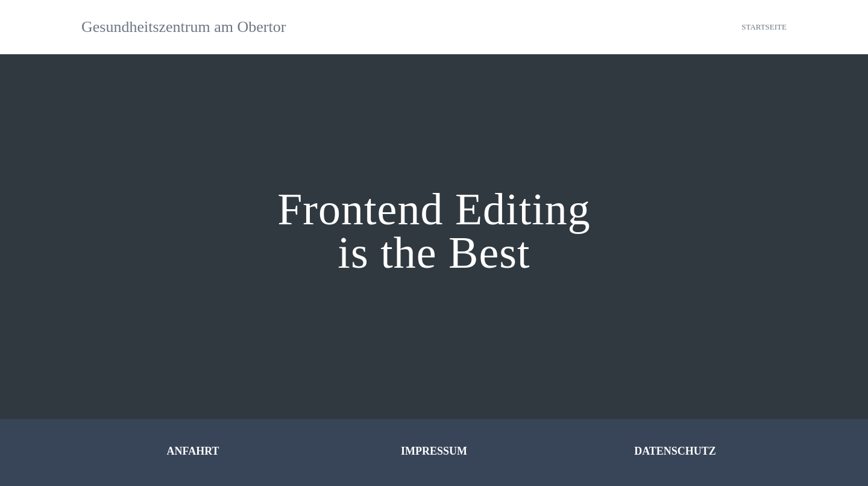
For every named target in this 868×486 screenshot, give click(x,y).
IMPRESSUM (434, 451)
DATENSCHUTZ (675, 451)
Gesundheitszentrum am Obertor (184, 27)
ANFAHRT (193, 451)
